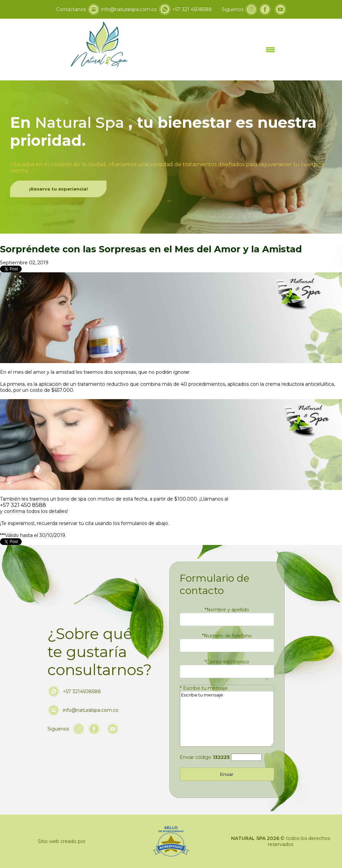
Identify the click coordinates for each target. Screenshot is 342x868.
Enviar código (205, 757)
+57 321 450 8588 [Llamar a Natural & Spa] (23, 505)
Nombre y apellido (227, 610)
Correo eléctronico (227, 662)
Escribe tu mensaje (204, 688)
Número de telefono (227, 636)
